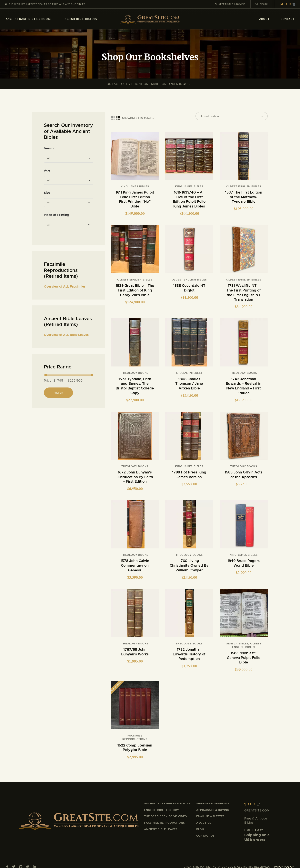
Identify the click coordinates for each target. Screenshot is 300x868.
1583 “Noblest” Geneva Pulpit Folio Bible (244, 654)
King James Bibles (135, 189)
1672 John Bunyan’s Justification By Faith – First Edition (135, 475)
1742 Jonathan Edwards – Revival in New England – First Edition (244, 385)
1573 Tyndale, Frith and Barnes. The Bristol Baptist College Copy (135, 385)
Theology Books (135, 373)
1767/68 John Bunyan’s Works (135, 648)
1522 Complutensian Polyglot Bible (135, 743)
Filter (59, 393)
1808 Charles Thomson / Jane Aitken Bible (189, 383)
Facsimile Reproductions (135, 733)
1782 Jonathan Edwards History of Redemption (189, 650)
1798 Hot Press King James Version (189, 473)
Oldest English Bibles (244, 189)
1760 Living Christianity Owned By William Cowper (189, 563)
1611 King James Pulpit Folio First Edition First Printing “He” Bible (135, 201)
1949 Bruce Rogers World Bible (244, 560)
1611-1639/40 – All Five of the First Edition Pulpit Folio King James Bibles (189, 201)
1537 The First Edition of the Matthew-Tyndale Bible (244, 199)
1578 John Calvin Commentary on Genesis (135, 563)
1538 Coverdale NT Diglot (189, 289)
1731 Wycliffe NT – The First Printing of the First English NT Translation (244, 293)
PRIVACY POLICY (282, 861)
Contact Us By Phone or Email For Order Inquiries (150, 84)
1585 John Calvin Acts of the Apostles (244, 473)
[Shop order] (232, 117)
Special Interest (189, 373)
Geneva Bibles (237, 640)
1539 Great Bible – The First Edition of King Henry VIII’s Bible (135, 291)
